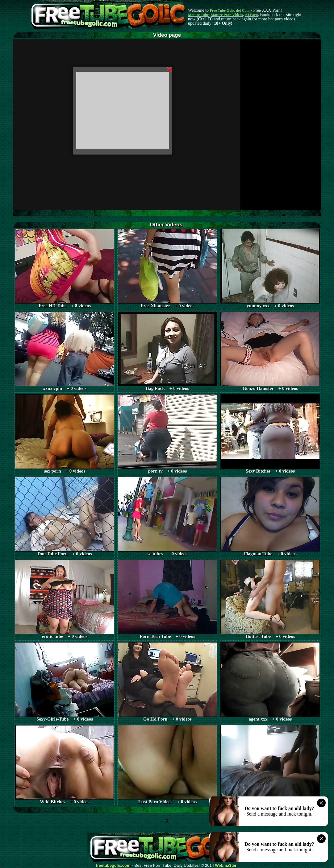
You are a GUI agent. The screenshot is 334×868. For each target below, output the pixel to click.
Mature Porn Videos (227, 15)
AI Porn (252, 15)
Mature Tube (198, 15)
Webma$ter (226, 866)
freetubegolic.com (113, 866)
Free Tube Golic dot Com (230, 10)
